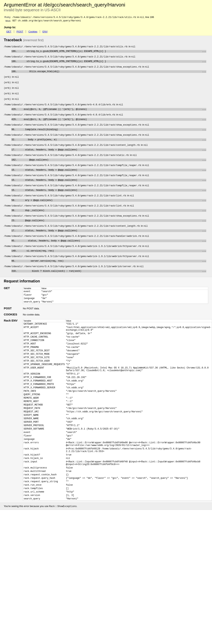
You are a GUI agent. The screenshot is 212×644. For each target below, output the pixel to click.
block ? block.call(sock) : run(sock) (112, 288)
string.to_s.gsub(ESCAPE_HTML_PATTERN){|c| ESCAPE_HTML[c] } (112, 52)
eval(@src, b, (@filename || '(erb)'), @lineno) (112, 114)
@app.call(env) (112, 168)
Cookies (33, 32)
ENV (45, 32)
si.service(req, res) (112, 266)
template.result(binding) (112, 135)
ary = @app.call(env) (112, 212)
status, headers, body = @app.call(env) (112, 157)
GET (9, 32)
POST (20, 32)
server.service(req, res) (112, 277)
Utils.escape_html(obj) (112, 74)
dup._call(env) (112, 222)
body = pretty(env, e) (112, 146)
